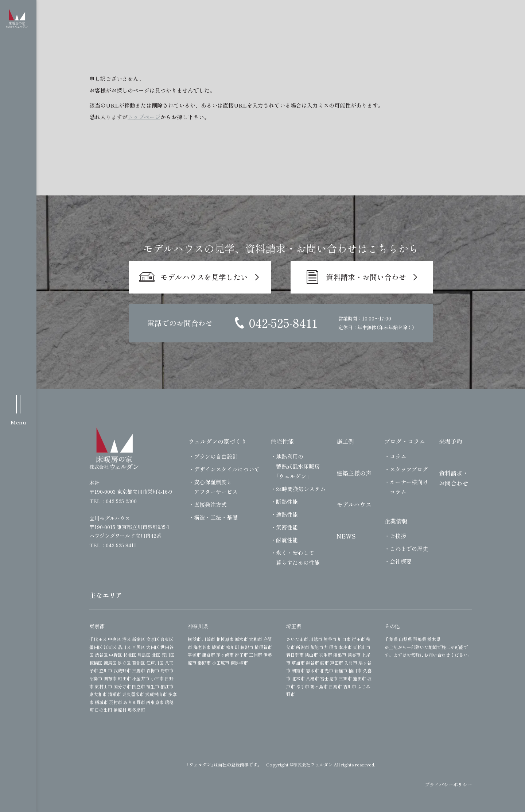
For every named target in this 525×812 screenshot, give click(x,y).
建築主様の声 (354, 473)
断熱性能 (287, 502)
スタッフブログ (409, 469)
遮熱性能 (287, 514)
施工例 (345, 441)
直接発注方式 (210, 504)
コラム (398, 456)
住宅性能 (282, 441)
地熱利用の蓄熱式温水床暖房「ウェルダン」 (298, 466)
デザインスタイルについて (227, 469)
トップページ (144, 117)
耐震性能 (287, 540)
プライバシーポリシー (448, 784)
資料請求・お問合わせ (454, 478)
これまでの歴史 (409, 549)
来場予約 (451, 441)
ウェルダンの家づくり (218, 441)
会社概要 (401, 561)
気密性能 (287, 527)
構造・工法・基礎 (216, 517)
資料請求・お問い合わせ (366, 277)
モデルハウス (354, 504)
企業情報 (396, 521)
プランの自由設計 (216, 456)
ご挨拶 (398, 536)
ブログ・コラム (405, 441)
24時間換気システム (301, 489)
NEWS (346, 536)
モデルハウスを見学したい (204, 277)
